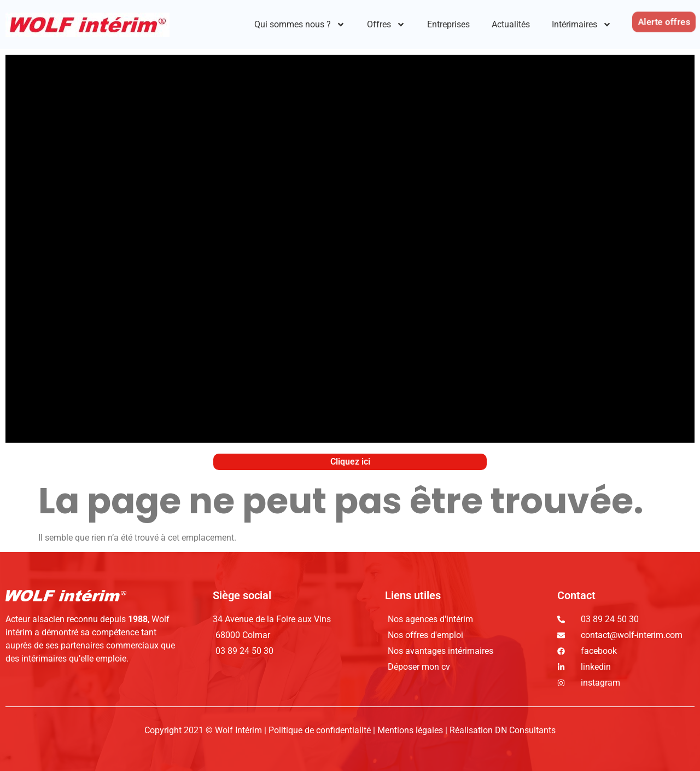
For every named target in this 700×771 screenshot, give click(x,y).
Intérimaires (582, 25)
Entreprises (448, 24)
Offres (386, 25)
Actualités (511, 24)
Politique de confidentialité (321, 730)
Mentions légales (410, 730)
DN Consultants (525, 730)
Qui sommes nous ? (300, 25)
